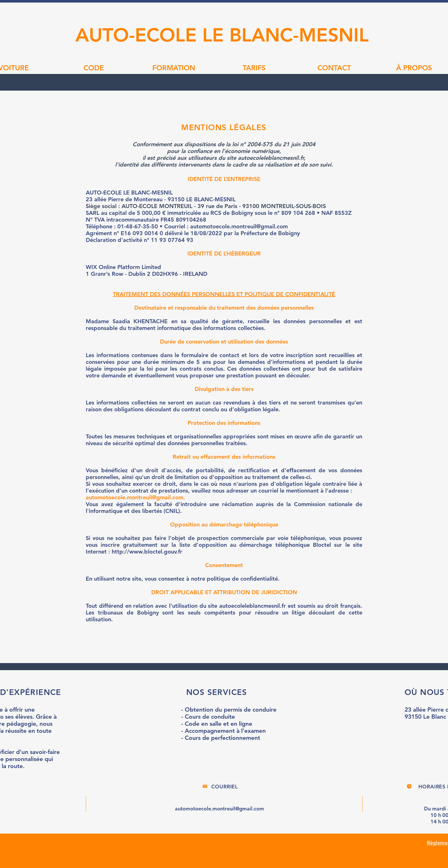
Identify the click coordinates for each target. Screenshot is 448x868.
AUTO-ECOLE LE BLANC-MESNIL (222, 35)
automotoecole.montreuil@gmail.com (135, 497)
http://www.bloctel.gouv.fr (147, 552)
